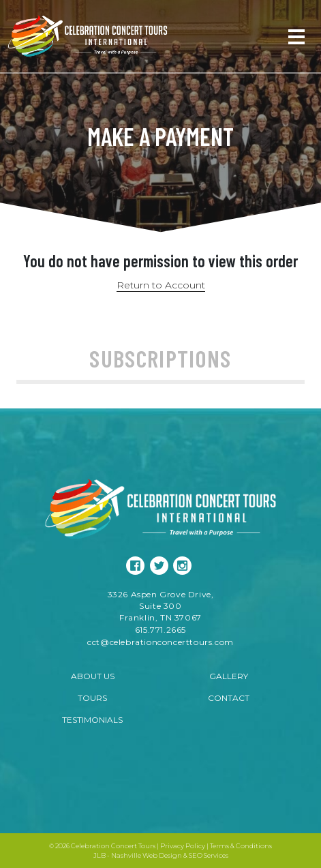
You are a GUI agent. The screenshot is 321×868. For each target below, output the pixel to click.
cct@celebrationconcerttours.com (160, 642)
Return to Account (161, 285)
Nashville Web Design (147, 855)
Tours (92, 698)
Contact (229, 698)
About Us (93, 676)
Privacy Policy (183, 846)
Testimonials (92, 720)
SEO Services (209, 855)
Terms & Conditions (241, 846)
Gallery (229, 676)
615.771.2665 (160, 630)
